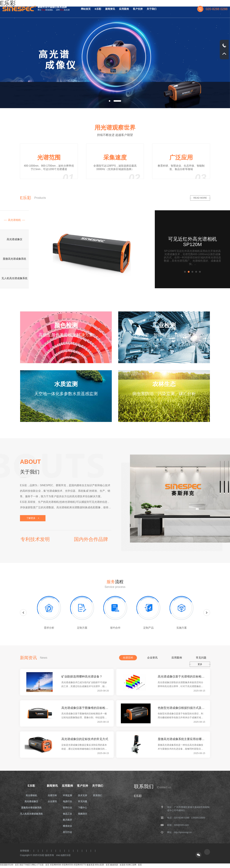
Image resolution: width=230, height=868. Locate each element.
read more (200, 198)
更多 (200, 664)
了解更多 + (33, 518)
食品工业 (68, 815)
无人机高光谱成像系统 (31, 815)
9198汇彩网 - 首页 (134, 867)
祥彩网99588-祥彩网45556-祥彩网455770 (68, 867)
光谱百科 (53, 796)
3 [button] (193, 272)
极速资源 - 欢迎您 (118, 867)
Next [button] (207, 612)
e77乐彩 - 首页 (43, 867)
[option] (115, 57)
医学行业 (68, 808)
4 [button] (197, 272)
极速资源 (90, 867)
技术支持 (84, 796)
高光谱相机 (31, 796)
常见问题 (84, 802)
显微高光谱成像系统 (31, 808)
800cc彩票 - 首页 (102, 867)
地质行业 (68, 802)
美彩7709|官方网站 (28, 867)
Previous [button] (23, 612)
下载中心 (84, 808)
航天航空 (68, 821)
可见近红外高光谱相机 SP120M (192, 241)
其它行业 (68, 834)
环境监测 (68, 796)
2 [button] (189, 272)
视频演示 (84, 815)
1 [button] (186, 272)
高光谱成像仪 (31, 802)
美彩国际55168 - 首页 (9, 867)
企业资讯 (53, 802)
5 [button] (201, 272)
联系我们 (100, 796)
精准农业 (68, 827)
